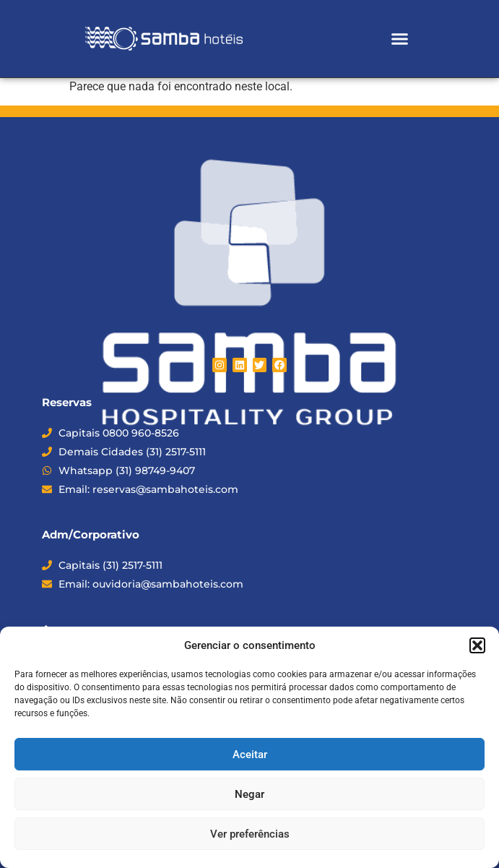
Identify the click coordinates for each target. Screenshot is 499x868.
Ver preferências (250, 834)
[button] (477, 645)
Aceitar (250, 755)
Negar (249, 794)
